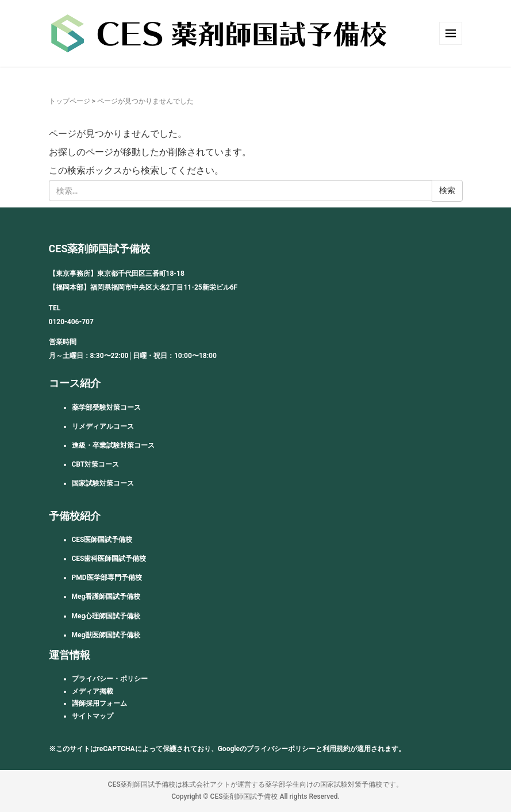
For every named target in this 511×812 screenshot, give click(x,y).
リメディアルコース (103, 426)
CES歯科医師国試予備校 (109, 559)
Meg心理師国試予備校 (106, 616)
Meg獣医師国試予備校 (106, 635)
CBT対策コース (96, 464)
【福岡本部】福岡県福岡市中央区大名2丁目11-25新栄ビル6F (143, 287)
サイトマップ (93, 716)
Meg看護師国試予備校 (106, 597)
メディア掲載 (93, 691)
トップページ (70, 101)
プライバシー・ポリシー (110, 679)
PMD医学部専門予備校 (107, 578)
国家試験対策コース (103, 483)
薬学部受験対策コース (106, 407)
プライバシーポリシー (281, 749)
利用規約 (336, 749)
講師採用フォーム (99, 703)
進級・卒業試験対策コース (113, 445)
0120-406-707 (71, 322)
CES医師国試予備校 (102, 540)
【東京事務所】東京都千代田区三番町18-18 (117, 274)
